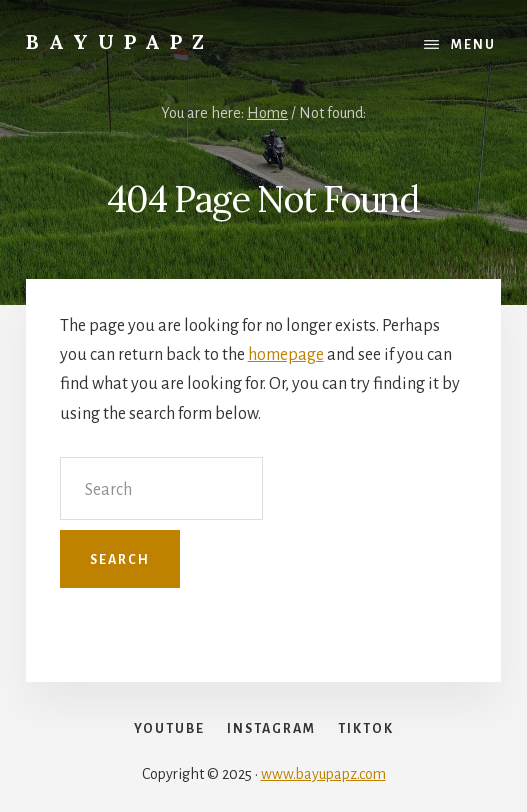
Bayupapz (120, 41)
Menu (473, 45)
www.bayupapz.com (323, 774)
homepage (286, 355)
